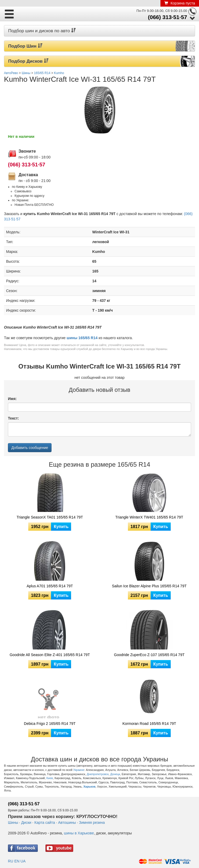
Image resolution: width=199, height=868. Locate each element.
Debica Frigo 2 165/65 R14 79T (50, 724)
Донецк (115, 774)
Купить (61, 527)
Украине (79, 770)
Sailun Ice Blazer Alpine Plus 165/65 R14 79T (149, 586)
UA (23, 861)
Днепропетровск (98, 774)
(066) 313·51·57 (168, 17)
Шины (13, 822)
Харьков (89, 787)
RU (11, 861)
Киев (50, 778)
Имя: (12, 399)
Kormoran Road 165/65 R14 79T (149, 724)
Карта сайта (45, 822)
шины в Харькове (79, 833)
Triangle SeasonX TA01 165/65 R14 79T (50, 517)
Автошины (67, 822)
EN (17, 861)
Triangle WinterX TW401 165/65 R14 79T (149, 517)
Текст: (13, 418)
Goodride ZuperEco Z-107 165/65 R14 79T (149, 655)
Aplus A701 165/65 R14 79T (50, 586)
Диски (26, 822)
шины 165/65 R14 (82, 338)
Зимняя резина (92, 822)
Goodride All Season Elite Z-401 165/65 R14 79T (50, 655)
